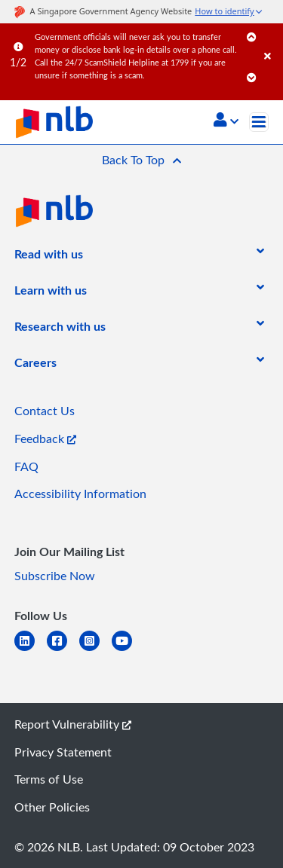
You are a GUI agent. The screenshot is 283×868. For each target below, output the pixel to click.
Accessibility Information (80, 494)
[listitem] (49, 257)
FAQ (26, 466)
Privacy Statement (63, 752)
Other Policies (52, 807)
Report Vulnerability (73, 724)
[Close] (271, 41)
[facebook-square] (63, 650)
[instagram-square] (95, 650)
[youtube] (128, 650)
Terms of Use (49, 779)
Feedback (45, 439)
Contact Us (45, 411)
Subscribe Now (55, 576)
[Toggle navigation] (259, 122)
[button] (226, 121)
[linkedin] (31, 650)
